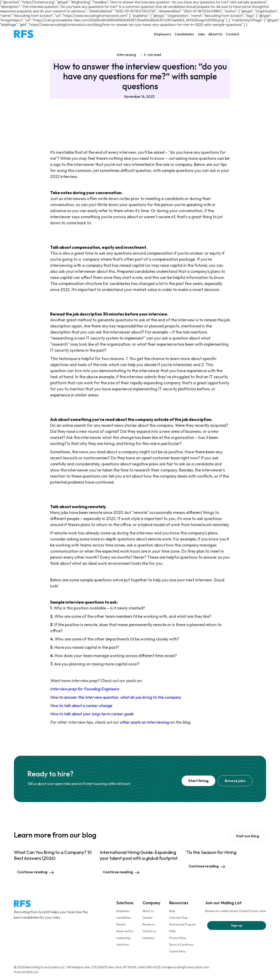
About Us (215, 34)
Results (121, 924)
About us (148, 911)
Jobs (201, 34)
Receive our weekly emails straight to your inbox (236, 911)
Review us (149, 924)
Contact (232, 34)
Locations (149, 938)
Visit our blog (247, 836)
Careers (148, 918)
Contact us (149, 931)
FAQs (172, 931)
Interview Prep (178, 918)
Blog (172, 911)
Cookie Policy (177, 951)
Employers (163, 34)
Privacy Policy (178, 938)
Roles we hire (125, 931)
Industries (123, 945)
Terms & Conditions (181, 945)
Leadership (123, 938)
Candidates (184, 34)
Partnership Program (183, 924)
